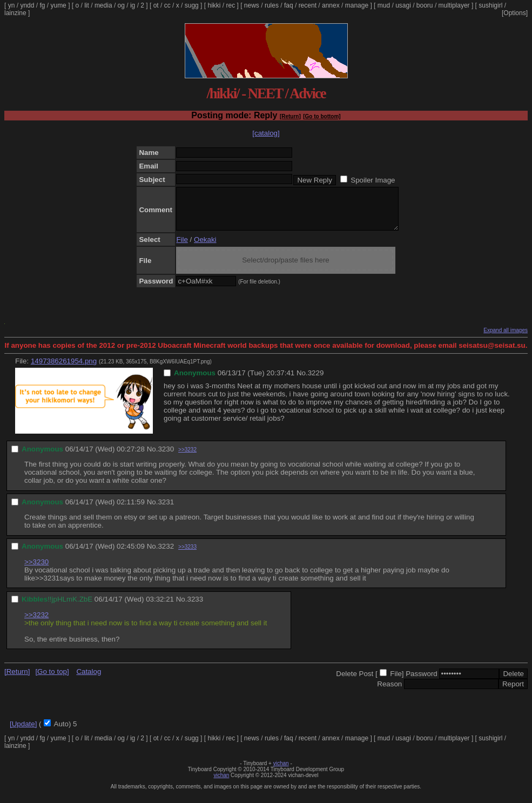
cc (167, 5)
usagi (403, 5)
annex (331, 5)
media (103, 5)
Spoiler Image (373, 180)
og (121, 5)
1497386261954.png (64, 369)
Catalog (89, 680)
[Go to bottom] (322, 116)
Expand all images (506, 338)
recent (308, 5)
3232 (166, 554)
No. (302, 381)
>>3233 (187, 555)
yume (58, 5)
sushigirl (490, 5)
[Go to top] (52, 680)
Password (422, 682)
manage (357, 5)
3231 (166, 510)
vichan (281, 771)
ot (156, 5)
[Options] (515, 13)
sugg (192, 5)
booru (425, 5)
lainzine (15, 13)
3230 (166, 457)
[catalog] (266, 133)
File (182, 248)
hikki (214, 5)
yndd (27, 5)
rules (272, 5)
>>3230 (36, 570)
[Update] (23, 732)
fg (42, 5)
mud (384, 5)
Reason (389, 692)
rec (231, 5)
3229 (316, 381)
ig (133, 5)
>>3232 (187, 458)
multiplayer (454, 5)
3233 (195, 607)
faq (289, 5)
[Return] (290, 116)
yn (12, 5)
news (252, 5)
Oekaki (205, 248)
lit (87, 5)
